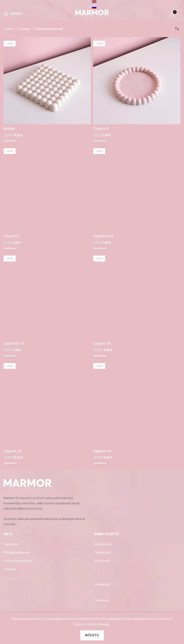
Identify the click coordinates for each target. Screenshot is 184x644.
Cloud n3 (11, 236)
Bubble (10, 129)
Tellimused (103, 553)
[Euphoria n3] (47, 296)
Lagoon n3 (102, 451)
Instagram (102, 584)
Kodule (24, 29)
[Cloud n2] (137, 81)
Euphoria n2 (103, 236)
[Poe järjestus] (177, 29)
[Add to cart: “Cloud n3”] (11, 249)
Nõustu (92, 635)
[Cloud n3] (47, 188)
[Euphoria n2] (137, 188)
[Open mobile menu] (13, 14)
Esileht (9, 29)
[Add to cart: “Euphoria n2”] (100, 249)
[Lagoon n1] (137, 296)
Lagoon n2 (13, 451)
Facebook (102, 600)
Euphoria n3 (14, 344)
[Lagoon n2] (47, 403)
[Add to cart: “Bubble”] (11, 141)
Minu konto (103, 544)
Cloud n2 (101, 129)
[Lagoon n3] (137, 403)
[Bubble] (47, 81)
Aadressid (102, 561)
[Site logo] (92, 13)
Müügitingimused (17, 553)
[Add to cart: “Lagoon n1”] (100, 356)
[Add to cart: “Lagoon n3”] (100, 463)
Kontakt (10, 569)
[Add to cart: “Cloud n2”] (100, 141)
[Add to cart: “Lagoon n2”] (11, 463)
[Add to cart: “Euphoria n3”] (11, 356)
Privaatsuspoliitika (17, 561)
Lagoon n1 (102, 344)
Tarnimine (11, 544)
